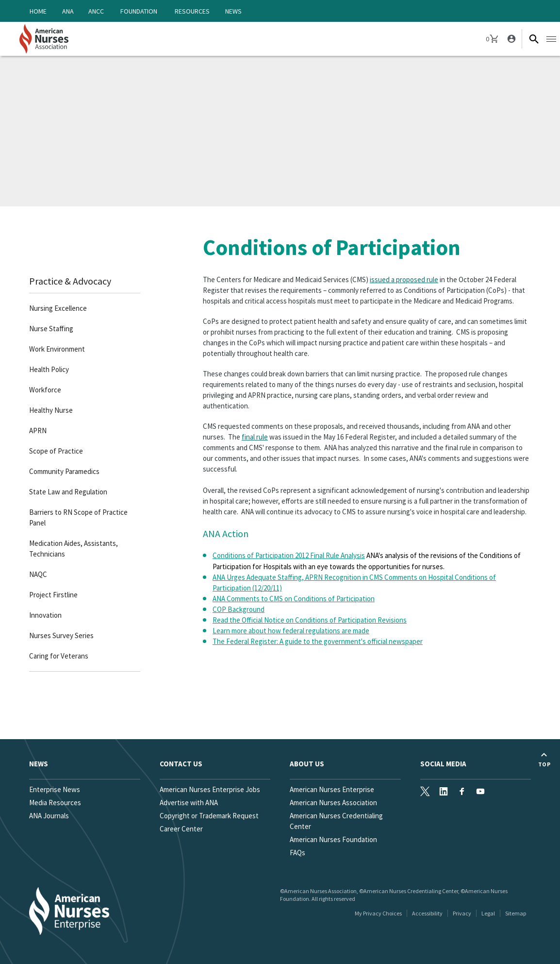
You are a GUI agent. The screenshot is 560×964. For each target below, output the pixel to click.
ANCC (96, 11)
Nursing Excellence (58, 308)
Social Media (443, 764)
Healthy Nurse (51, 410)
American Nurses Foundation (333, 839)
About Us (307, 764)
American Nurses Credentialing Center (336, 821)
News (233, 11)
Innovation (45, 615)
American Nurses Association (333, 803)
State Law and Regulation (68, 492)
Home (38, 11)
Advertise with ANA (189, 803)
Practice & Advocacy (70, 281)
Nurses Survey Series (61, 635)
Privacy (462, 913)
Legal (488, 913)
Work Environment (57, 349)
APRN (38, 431)
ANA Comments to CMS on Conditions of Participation (294, 599)
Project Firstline (53, 595)
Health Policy (49, 369)
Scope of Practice (56, 451)
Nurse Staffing (51, 329)
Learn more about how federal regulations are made (291, 631)
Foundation (139, 11)
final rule (255, 437)
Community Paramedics (64, 471)
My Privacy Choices (378, 913)
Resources (192, 11)
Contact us (181, 764)
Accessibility (427, 913)
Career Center (181, 829)
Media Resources (55, 803)
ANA (68, 11)
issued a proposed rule (404, 279)
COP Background (239, 609)
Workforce (45, 390)
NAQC (38, 574)
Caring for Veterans (59, 656)
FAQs (297, 853)
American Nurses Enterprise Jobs (210, 789)
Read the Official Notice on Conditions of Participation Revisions (310, 620)
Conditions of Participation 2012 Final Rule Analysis (289, 555)
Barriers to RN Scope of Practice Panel (78, 517)
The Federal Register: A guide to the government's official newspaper (318, 641)
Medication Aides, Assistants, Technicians (74, 549)
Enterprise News (55, 789)
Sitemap (516, 913)
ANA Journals (49, 816)
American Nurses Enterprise (332, 789)
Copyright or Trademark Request (209, 816)
